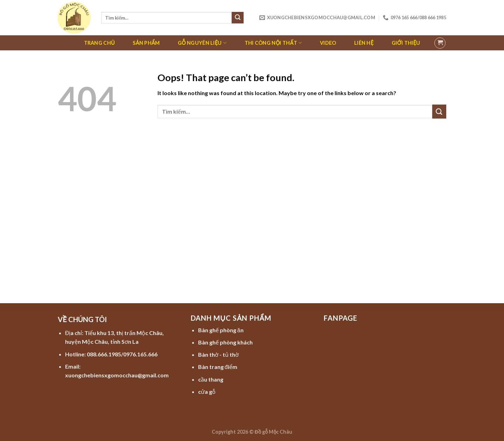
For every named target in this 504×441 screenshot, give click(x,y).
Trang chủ (99, 43)
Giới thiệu (406, 43)
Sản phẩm (146, 43)
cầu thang (211, 379)
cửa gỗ (207, 392)
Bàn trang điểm (218, 367)
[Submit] (238, 18)
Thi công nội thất (273, 43)
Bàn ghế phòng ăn (221, 330)
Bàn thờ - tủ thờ (218, 354)
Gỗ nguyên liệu (202, 43)
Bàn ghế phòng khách (225, 342)
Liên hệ (364, 43)
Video (328, 43)
